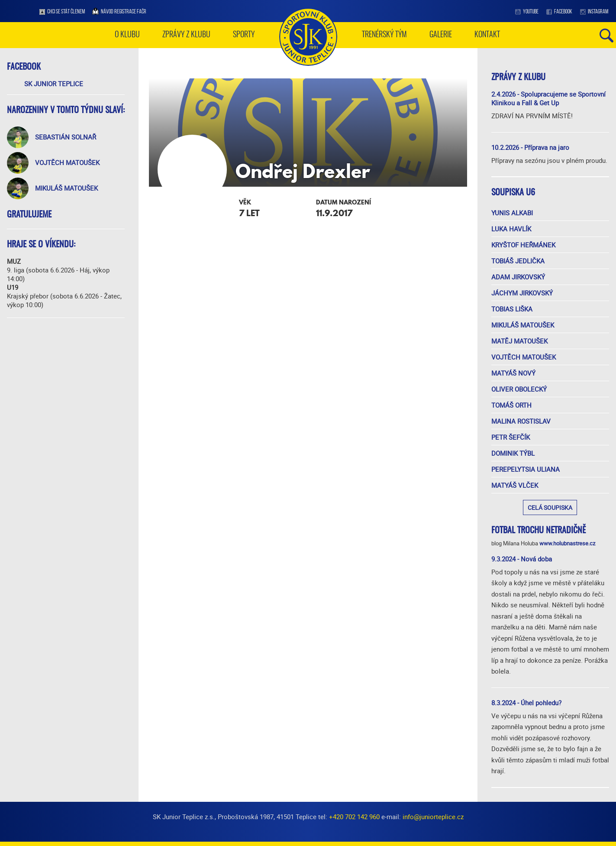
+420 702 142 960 (354, 817)
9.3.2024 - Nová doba (522, 559)
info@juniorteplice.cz (433, 817)
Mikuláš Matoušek (66, 188)
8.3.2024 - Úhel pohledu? (526, 703)
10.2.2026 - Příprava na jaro (530, 147)
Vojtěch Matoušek (67, 162)
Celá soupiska (550, 507)
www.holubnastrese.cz (567, 543)
